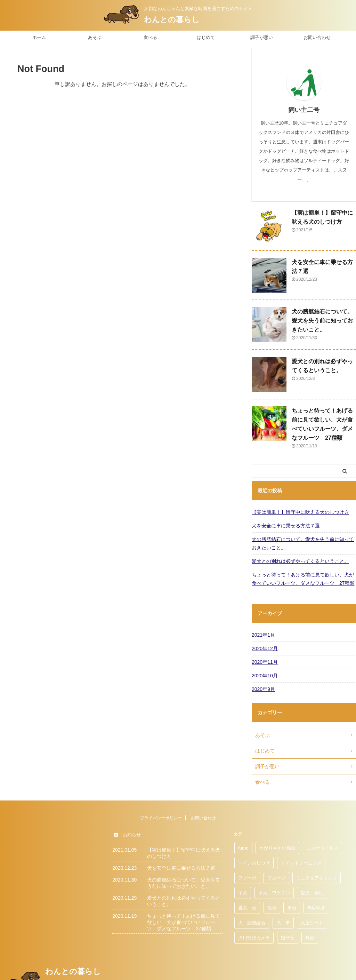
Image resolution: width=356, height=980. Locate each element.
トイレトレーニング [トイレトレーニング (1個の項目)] (301, 863)
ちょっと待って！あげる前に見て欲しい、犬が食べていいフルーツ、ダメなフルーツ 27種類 (303, 579)
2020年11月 (265, 662)
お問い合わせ (317, 37)
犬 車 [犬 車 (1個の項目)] (283, 923)
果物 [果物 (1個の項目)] (292, 908)
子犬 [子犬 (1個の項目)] (243, 893)
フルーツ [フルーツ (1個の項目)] (276, 878)
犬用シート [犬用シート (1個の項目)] (312, 923)
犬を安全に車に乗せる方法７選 (286, 526)
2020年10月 (265, 676)
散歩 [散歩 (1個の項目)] (272, 908)
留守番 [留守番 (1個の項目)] (288, 938)
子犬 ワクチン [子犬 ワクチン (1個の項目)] (274, 893)
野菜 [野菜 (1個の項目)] (310, 938)
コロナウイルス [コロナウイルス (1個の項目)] (322, 848)
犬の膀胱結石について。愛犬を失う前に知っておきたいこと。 (322, 321)
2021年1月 (263, 635)
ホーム (39, 37)
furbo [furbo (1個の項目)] (243, 848)
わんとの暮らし (172, 20)
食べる (150, 37)
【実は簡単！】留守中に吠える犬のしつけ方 (300, 512)
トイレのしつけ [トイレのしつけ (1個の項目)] (254, 863)
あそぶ (95, 37)
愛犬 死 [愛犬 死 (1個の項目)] (247, 908)
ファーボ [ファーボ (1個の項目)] (247, 878)
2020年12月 (265, 648)
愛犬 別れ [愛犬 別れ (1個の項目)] (312, 893)
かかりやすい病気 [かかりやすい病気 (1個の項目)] (277, 848)
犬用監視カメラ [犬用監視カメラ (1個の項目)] (254, 938)
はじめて (206, 37)
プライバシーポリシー (161, 818)
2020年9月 (263, 689)
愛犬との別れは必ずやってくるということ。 (300, 561)
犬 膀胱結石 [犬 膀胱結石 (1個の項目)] (252, 923)
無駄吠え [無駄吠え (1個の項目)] (316, 908)
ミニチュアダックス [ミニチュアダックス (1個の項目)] (317, 878)
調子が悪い (262, 37)
